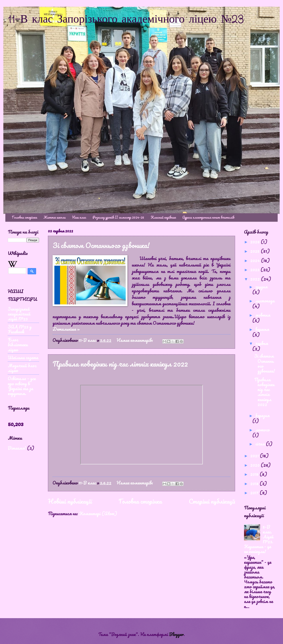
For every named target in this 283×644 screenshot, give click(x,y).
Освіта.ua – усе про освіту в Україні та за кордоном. (22, 386)
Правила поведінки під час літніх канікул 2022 (120, 364)
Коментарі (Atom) (98, 513)
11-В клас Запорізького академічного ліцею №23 (126, 20)
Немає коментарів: (135, 340)
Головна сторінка (24, 217)
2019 (255, 474)
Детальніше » (66, 329)
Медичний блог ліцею (22, 368)
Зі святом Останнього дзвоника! (101, 245)
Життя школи (54, 217)
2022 (256, 279)
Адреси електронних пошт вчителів (208, 217)
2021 (255, 455)
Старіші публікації (212, 501)
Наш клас (79, 217)
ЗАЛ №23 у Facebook (20, 329)
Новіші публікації (70, 501)
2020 (255, 465)
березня (262, 415)
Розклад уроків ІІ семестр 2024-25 (118, 217)
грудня (261, 287)
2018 (255, 483)
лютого (262, 430)
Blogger (176, 634)
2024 (256, 260)
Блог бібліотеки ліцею (18, 345)
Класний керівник (163, 217)
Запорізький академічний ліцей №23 (19, 314)
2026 (255, 242)
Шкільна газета (23, 357)
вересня (262, 329)
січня (261, 444)
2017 (255, 492)
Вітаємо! (17, 448)
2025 (255, 251)
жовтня (263, 315)
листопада (265, 301)
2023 (255, 269)
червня (262, 343)
